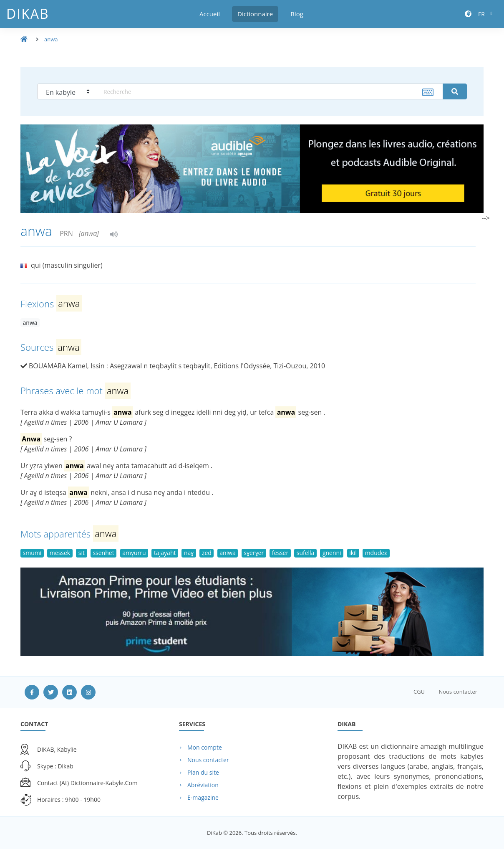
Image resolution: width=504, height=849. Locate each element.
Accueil (210, 14)
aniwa (228, 553)
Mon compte (205, 747)
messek (60, 553)
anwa (51, 39)
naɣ (189, 553)
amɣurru (134, 553)
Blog (297, 14)
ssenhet (103, 553)
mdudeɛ (376, 553)
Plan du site (203, 772)
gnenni (332, 553)
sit (82, 553)
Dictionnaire (255, 14)
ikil (353, 553)
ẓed (207, 553)
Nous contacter (458, 692)
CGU (419, 692)
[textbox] (269, 91)
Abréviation (203, 785)
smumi (32, 553)
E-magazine (203, 797)
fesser (280, 553)
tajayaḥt (165, 553)
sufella (306, 553)
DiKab (28, 14)
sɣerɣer (254, 553)
